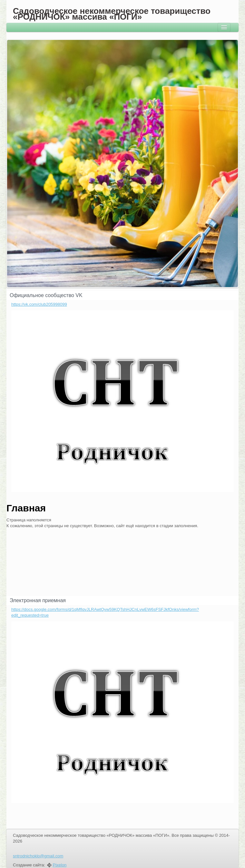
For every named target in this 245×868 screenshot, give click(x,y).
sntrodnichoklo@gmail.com (38, 856)
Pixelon (60, 865)
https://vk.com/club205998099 (39, 304)
